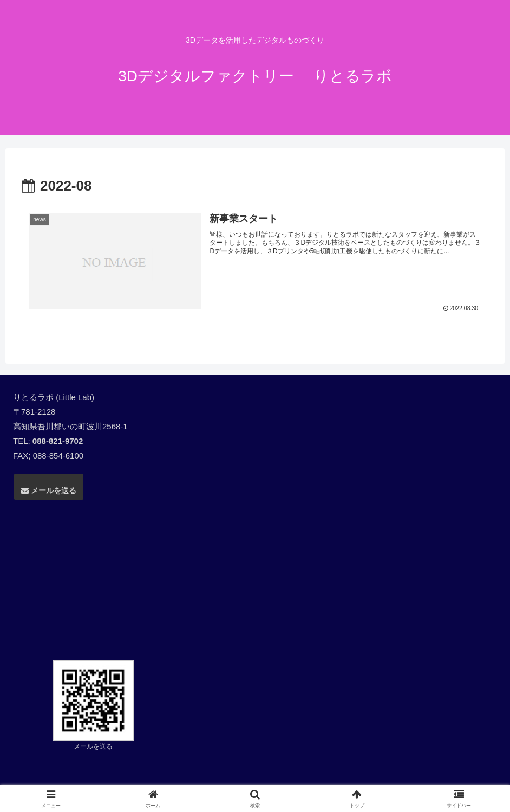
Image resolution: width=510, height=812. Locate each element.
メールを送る (49, 490)
